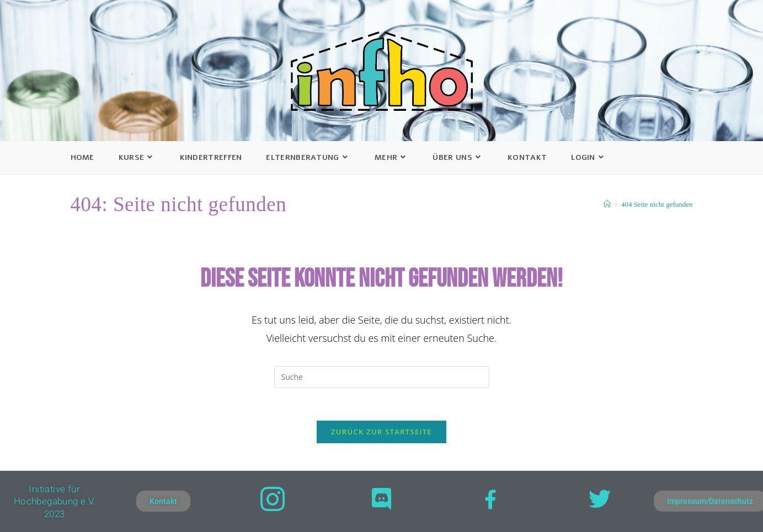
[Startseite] (607, 204)
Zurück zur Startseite (381, 432)
